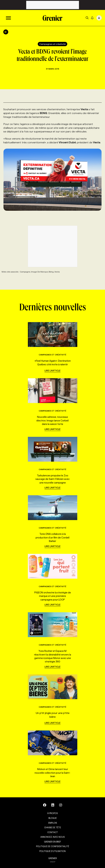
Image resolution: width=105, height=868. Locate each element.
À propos (52, 813)
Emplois (53, 823)
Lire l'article (52, 371)
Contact (53, 832)
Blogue (53, 818)
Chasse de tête (53, 827)
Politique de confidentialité (53, 846)
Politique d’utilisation (52, 851)
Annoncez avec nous (52, 837)
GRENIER (53, 858)
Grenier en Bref (52, 842)
